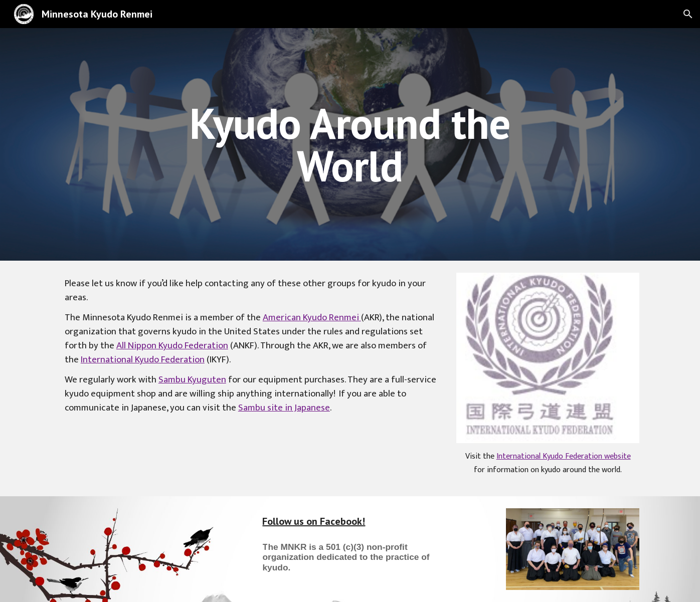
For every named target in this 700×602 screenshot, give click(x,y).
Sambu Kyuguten (192, 380)
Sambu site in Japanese (284, 408)
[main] (350, 145)
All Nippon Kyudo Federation (172, 346)
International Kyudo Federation (143, 360)
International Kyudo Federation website (564, 456)
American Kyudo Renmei (312, 318)
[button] (688, 14)
